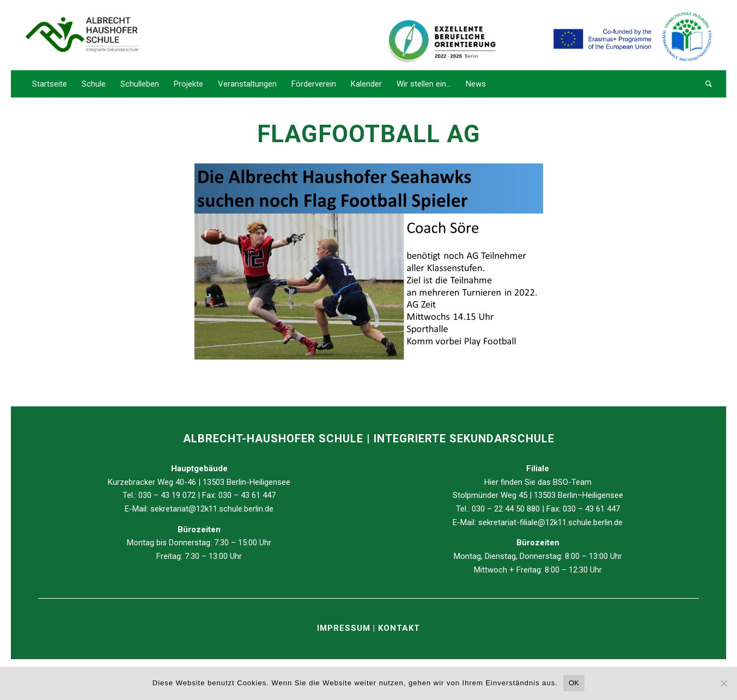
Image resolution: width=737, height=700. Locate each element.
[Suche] (705, 84)
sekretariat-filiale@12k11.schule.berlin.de (550, 522)
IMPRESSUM (345, 628)
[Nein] (723, 683)
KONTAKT (399, 628)
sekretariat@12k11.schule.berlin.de (212, 509)
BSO (561, 482)
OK (574, 683)
